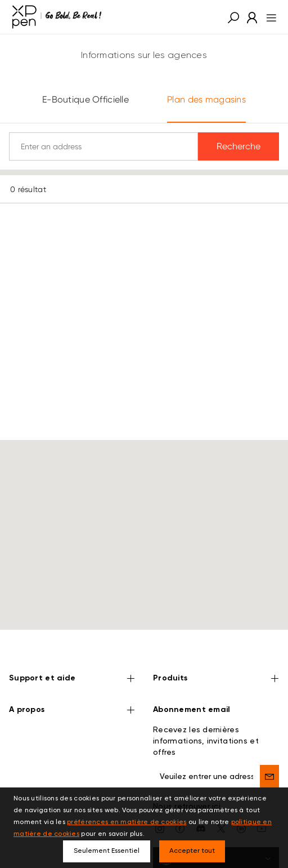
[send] (269, 755)
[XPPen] (57, 17)
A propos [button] (72, 689)
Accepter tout (192, 851)
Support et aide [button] (72, 658)
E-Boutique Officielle (85, 99)
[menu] (268, 17)
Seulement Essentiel (107, 851)
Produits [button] (216, 658)
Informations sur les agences (144, 56)
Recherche (238, 146)
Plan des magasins (206, 99)
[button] (233, 17)
